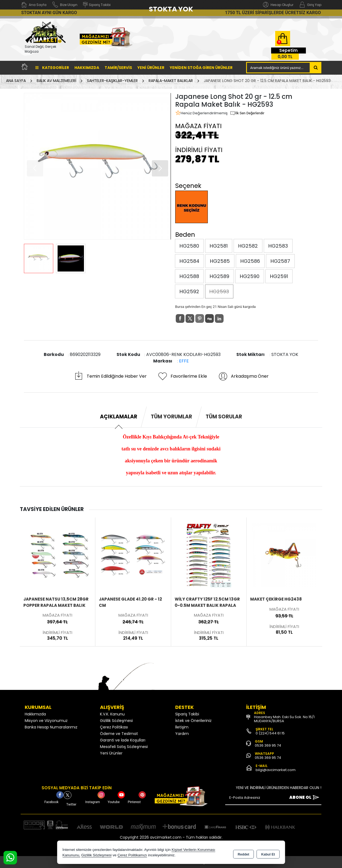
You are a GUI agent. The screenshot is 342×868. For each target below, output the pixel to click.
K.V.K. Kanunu (112, 714)
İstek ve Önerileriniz (193, 721)
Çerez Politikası (114, 727)
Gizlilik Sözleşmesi (116, 721)
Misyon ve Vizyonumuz (46, 721)
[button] (160, 168)
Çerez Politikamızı (132, 856)
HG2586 (250, 261)
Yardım (182, 734)
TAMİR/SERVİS (118, 68)
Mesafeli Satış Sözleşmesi (124, 747)
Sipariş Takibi (187, 714)
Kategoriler (52, 68)
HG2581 (219, 246)
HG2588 (189, 276)
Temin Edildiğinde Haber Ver (110, 376)
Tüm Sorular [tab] (224, 417)
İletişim (182, 727)
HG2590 (250, 276)
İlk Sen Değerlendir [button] (247, 113)
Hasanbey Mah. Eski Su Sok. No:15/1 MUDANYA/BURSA (284, 719)
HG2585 (220, 261)
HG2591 (279, 276)
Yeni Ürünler (111, 753)
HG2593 (219, 291)
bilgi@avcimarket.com (276, 770)
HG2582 (248, 246)
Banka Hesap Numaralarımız (51, 727)
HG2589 (219, 276)
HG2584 (189, 261)
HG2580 (189, 246)
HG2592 (189, 291)
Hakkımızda (87, 68)
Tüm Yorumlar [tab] (171, 417)
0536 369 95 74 (268, 745)
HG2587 (280, 261)
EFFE (184, 361)
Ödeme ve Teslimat (119, 734)
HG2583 (278, 246)
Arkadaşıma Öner (243, 376)
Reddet (243, 853)
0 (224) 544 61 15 (270, 733)
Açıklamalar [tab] (119, 417)
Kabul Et (268, 853)
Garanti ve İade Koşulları (123, 740)
